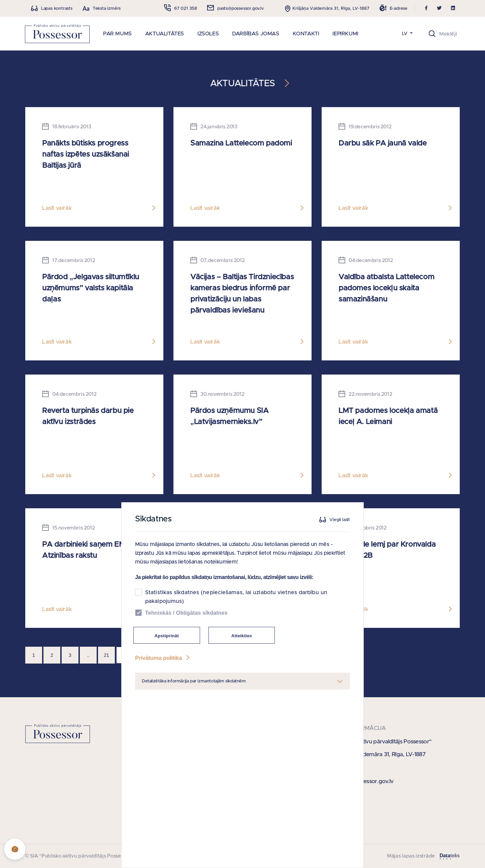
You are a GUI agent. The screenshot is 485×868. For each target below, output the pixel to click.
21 (106, 655)
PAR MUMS (117, 34)
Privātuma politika (163, 677)
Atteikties (242, 654)
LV (405, 34)
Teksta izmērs (107, 9)
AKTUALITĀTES (165, 34)
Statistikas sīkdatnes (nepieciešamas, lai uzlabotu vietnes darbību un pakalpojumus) (236, 615)
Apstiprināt (167, 654)
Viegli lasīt (340, 538)
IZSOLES (208, 34)
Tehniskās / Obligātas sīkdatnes (186, 631)
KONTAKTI (306, 34)
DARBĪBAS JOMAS (255, 34)
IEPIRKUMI (345, 34)
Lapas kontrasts (57, 9)
